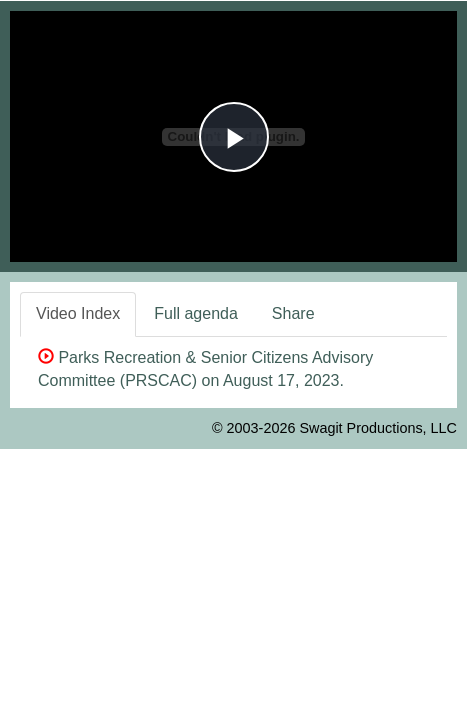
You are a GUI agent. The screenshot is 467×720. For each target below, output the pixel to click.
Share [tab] (293, 313)
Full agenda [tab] (196, 313)
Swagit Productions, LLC (378, 428)
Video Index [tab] (78, 313)
